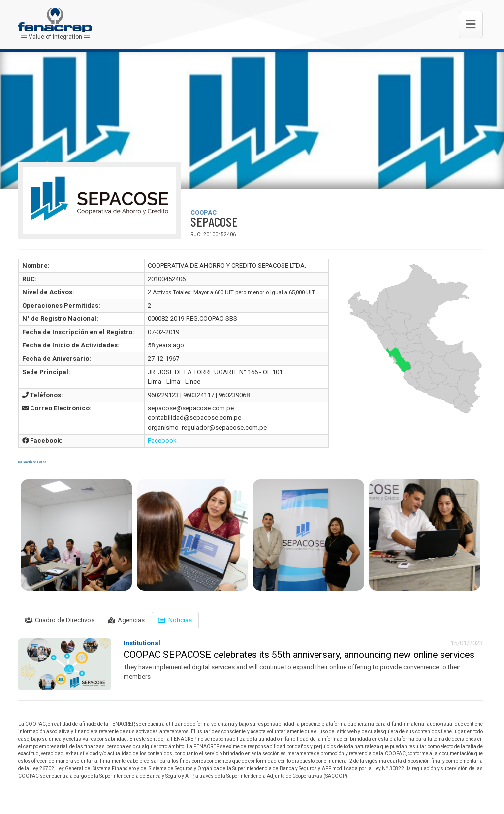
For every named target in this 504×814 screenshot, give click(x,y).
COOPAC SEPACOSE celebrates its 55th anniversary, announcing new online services (299, 655)
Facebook (162, 441)
